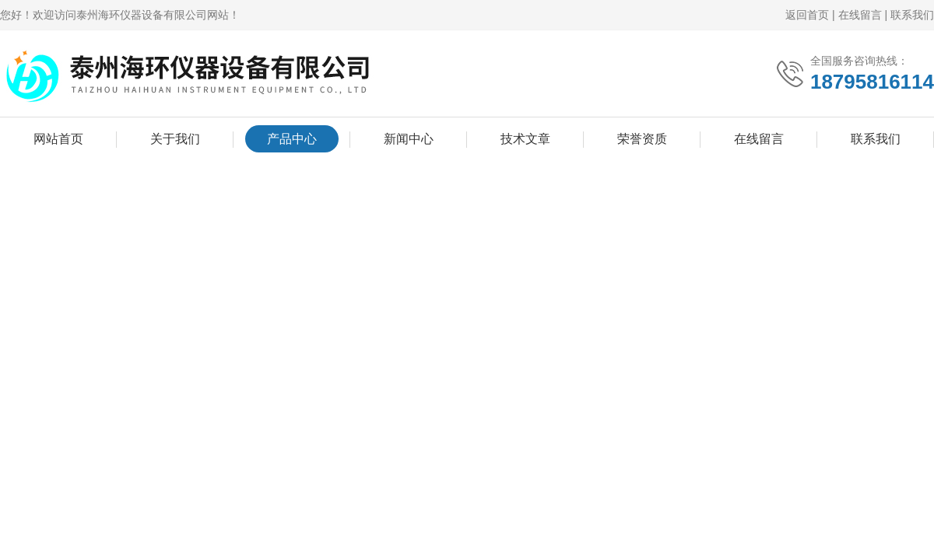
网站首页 (58, 139)
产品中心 (292, 139)
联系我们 (912, 15)
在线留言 (860, 15)
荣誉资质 (642, 139)
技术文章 (525, 139)
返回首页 (807, 15)
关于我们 (175, 139)
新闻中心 (409, 139)
